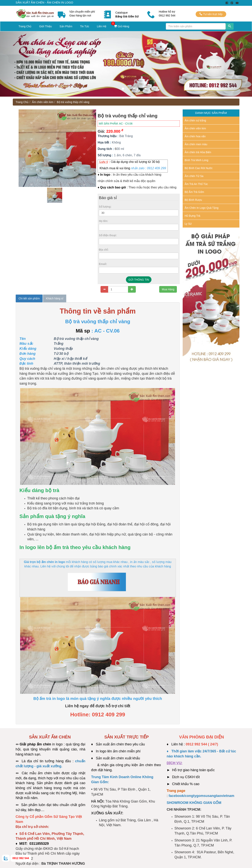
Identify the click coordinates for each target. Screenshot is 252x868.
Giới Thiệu (45, 26)
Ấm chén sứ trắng (195, 120)
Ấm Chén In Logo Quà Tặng (202, 208)
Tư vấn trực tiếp (211, 14)
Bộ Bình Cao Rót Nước (199, 168)
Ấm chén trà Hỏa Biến (198, 152)
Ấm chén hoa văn (195, 136)
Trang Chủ (25, 26)
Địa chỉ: (104, 250)
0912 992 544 (21, 858)
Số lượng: (105, 207)
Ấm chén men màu (196, 144)
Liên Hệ (101, 26)
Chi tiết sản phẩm (29, 298)
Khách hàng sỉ (55, 298)
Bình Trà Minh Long (196, 160)
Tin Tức (85, 26)
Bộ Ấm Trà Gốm (194, 192)
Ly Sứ (188, 224)
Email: (103, 264)
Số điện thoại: (108, 235)
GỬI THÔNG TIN (139, 280)
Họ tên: (103, 221)
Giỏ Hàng (122, 26)
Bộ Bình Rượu (193, 200)
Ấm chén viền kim (43, 102)
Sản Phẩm (66, 26)
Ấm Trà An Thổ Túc (196, 184)
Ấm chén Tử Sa (194, 176)
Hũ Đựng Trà (192, 216)
